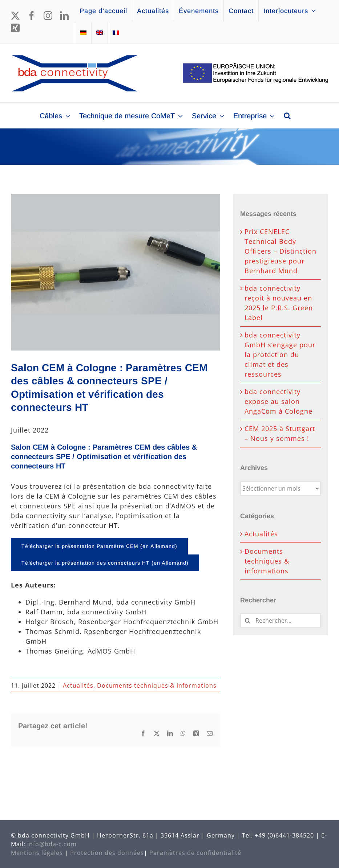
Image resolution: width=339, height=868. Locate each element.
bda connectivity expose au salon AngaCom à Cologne (279, 401)
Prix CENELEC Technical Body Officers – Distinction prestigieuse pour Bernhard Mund (281, 251)
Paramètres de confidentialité (195, 853)
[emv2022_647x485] (116, 272)
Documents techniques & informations (157, 685)
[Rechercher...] (281, 621)
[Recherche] (247, 621)
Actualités (78, 685)
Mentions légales (37, 853)
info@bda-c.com (52, 844)
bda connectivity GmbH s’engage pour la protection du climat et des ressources (280, 355)
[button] (287, 115)
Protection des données (107, 853)
